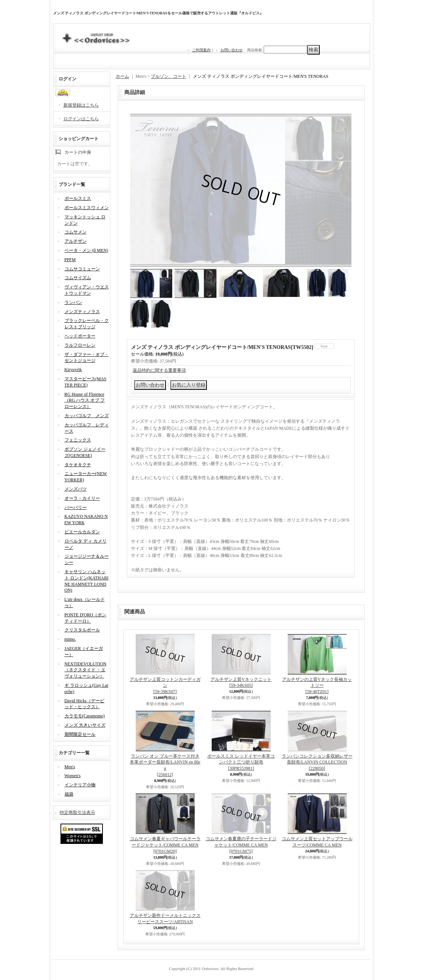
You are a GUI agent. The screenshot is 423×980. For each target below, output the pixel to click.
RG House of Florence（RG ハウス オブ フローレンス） (85, 401)
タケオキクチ (78, 465)
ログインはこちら (81, 119)
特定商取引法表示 (77, 813)
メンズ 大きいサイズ (85, 725)
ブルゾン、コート (169, 76)
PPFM (70, 260)
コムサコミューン (82, 269)
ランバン (73, 302)
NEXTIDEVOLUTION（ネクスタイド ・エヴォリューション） (86, 670)
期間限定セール (80, 734)
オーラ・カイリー (82, 498)
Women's (73, 776)
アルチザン (76, 241)
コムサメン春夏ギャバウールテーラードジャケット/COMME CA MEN (165, 845)
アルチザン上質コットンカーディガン (165, 686)
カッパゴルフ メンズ (87, 416)
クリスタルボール (82, 630)
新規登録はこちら (81, 105)
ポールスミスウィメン (87, 208)
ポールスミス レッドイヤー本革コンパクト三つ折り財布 (241, 762)
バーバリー (76, 508)
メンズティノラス (82, 312)
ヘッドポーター (80, 336)
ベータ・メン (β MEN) (86, 250)
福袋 (69, 794)
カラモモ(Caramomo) (85, 716)
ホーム (122, 76)
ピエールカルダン (82, 532)
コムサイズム (78, 278)
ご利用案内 (201, 50)
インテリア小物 (80, 785)
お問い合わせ (232, 50)
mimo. (70, 639)
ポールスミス (78, 198)
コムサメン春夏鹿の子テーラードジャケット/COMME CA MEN (241, 845)
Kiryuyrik (73, 370)
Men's (70, 767)
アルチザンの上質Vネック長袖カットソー (317, 686)
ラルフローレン (80, 345)
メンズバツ (76, 489)
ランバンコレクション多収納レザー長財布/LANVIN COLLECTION (317, 762)
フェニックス (78, 440)
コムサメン (76, 232)
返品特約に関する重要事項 (159, 370)
